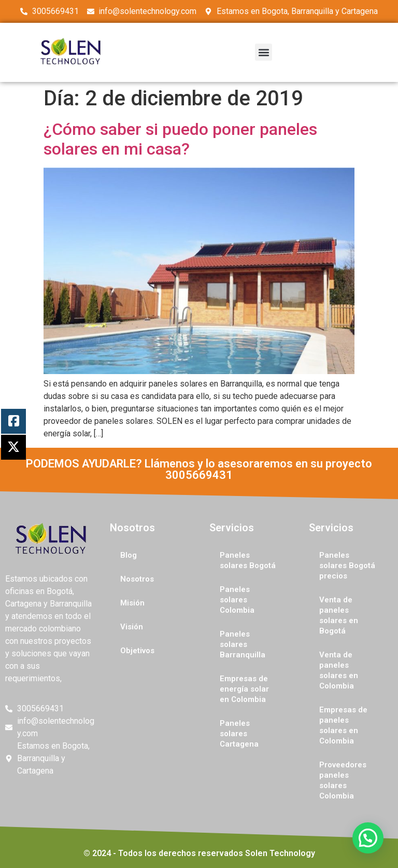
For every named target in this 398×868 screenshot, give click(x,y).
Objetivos (137, 651)
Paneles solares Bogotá (248, 560)
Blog (129, 555)
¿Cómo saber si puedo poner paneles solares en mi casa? (180, 139)
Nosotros (137, 579)
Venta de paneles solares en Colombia (339, 670)
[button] (264, 52)
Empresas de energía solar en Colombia (244, 689)
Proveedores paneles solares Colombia (343, 780)
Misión (132, 603)
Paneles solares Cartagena (239, 734)
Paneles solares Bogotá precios (347, 566)
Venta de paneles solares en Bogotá (339, 615)
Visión (132, 627)
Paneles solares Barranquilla (243, 644)
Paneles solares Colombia (237, 600)
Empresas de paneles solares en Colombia (343, 725)
